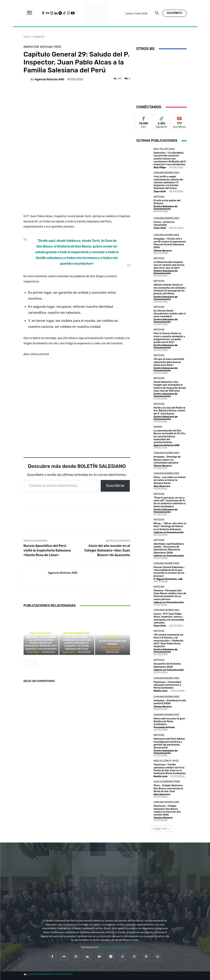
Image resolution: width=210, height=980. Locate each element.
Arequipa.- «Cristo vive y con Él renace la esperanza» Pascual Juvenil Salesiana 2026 (170, 243)
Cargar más (162, 827)
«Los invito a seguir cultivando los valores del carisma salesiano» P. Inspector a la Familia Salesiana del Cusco (77, 643)
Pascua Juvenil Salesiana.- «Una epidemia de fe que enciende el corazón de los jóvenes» (169, 571)
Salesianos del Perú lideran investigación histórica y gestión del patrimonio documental (169, 742)
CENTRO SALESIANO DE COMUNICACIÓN (50, 973)
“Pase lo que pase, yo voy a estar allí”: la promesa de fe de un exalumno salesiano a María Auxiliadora (170, 501)
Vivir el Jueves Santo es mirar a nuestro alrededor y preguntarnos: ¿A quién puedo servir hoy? (169, 337)
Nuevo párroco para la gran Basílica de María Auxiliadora (169, 720)
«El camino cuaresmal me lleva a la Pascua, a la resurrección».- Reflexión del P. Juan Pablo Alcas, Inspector (168, 639)
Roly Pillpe (33, 652)
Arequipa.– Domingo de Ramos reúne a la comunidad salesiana (167, 459)
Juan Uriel (69, 652)
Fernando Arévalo (164, 726)
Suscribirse (115, 486)
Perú (58, 47)
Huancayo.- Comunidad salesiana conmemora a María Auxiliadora (167, 684)
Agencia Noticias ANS (49, 79)
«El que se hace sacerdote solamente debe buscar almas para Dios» (169, 362)
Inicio (27, 37)
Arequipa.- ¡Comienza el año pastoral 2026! (170, 701)
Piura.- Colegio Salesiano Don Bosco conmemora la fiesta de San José (168, 787)
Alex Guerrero (162, 485)
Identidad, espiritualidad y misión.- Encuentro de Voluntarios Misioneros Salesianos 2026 (169, 547)
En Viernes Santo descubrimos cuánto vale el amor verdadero (169, 313)
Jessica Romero (163, 816)
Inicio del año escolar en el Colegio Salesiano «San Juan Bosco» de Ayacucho (107, 550)
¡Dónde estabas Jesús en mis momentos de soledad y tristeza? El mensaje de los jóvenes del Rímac (170, 289)
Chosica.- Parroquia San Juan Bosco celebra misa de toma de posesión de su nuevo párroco (170, 594)
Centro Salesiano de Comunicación (113, 648)
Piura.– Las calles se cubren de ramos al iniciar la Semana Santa (170, 479)
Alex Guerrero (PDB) (167, 780)
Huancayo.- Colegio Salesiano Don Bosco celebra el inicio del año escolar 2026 (167, 809)
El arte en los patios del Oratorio (113, 642)
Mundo (158, 426)
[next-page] (33, 662)
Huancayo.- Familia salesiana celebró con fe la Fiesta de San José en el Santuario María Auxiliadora (170, 768)
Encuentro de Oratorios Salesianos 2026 (167, 664)
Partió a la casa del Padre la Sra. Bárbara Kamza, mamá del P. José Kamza (169, 410)
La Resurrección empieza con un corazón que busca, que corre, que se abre (169, 265)
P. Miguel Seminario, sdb (168, 578)
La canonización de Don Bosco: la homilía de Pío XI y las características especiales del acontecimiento (170, 436)
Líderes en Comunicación (169, 531)
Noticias (46, 47)
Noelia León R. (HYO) (166, 759)
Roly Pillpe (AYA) (41, 633)
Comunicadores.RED (76, 633)
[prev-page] (26, 662)
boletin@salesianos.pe (114, 945)
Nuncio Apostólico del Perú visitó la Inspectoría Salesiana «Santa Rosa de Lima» (47, 550)
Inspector (39, 37)
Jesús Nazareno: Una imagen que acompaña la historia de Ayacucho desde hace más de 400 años (170, 386)
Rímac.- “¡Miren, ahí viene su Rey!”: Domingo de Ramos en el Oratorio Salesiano (170, 525)
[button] (157, 13)
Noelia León (161, 690)
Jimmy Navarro (163, 250)
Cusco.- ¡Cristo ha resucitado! (164, 223)
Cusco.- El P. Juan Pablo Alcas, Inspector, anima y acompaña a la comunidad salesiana (169, 617)
